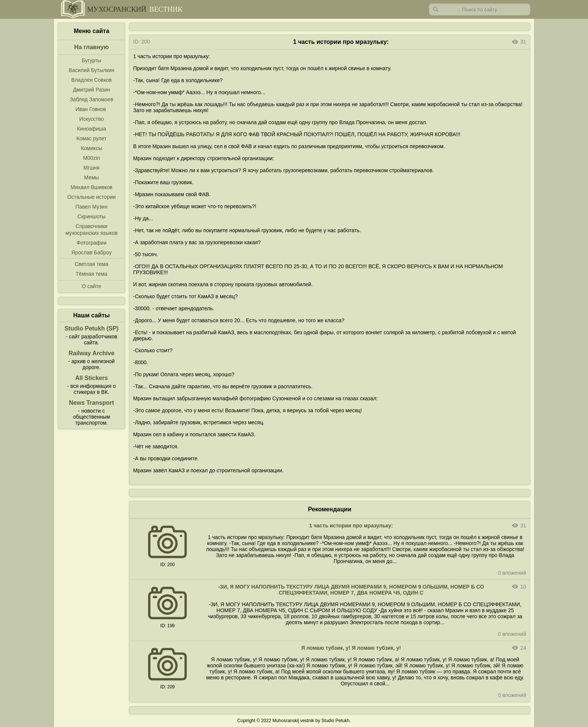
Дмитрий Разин (91, 90)
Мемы (91, 177)
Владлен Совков (91, 80)
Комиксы (92, 148)
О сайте (91, 286)
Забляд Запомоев (91, 99)
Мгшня (91, 168)
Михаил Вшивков (91, 187)
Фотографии (91, 243)
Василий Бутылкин (91, 70)
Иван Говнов (91, 109)
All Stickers (91, 378)
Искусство (91, 119)
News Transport (91, 403)
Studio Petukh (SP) (91, 328)
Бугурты (91, 60)
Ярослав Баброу (91, 252)
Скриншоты (92, 216)
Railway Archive (91, 353)
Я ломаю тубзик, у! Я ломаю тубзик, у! (351, 648)
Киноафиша (91, 129)
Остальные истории (91, 197)
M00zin (91, 158)
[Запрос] (480, 9)
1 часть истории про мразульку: (351, 526)
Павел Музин (91, 207)
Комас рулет (91, 138)
